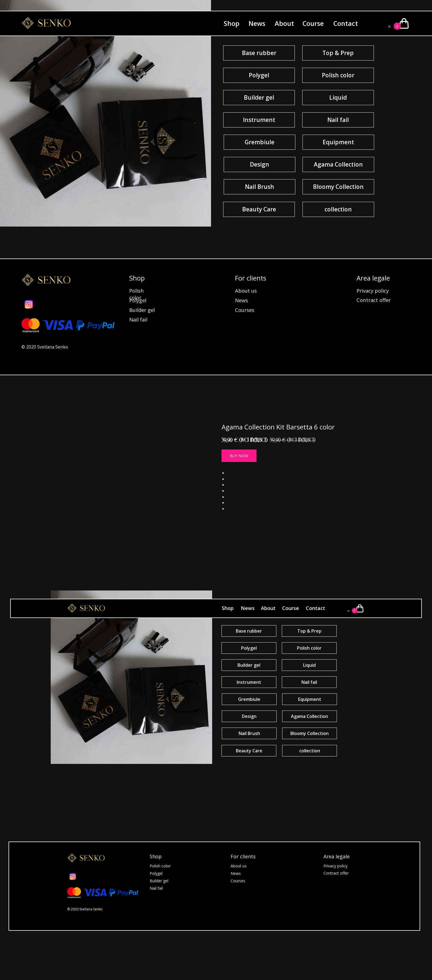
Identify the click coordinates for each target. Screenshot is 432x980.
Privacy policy (373, 291)
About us (246, 291)
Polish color (137, 294)
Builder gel (142, 310)
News (257, 23)
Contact (346, 23)
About (284, 23)
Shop (232, 23)
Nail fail (138, 319)
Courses (245, 310)
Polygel (138, 300)
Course (313, 23)
